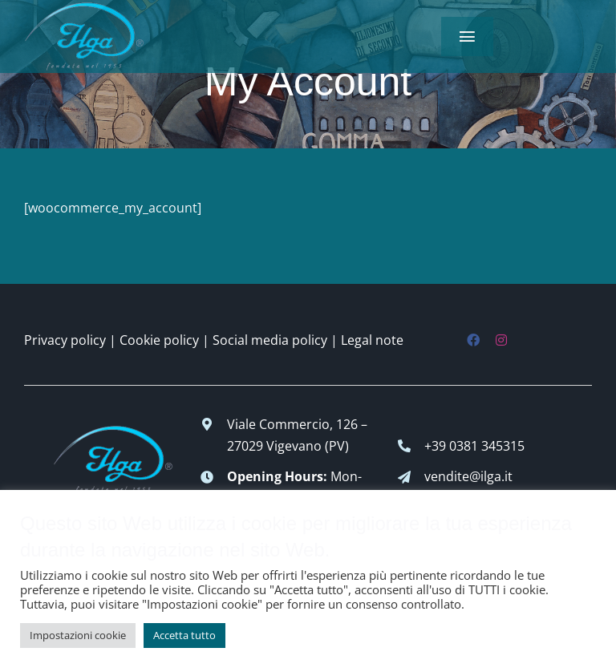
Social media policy (270, 340)
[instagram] (501, 340)
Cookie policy (159, 340)
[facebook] (473, 340)
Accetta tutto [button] (184, 635)
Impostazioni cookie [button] (78, 635)
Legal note (372, 340)
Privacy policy (65, 340)
